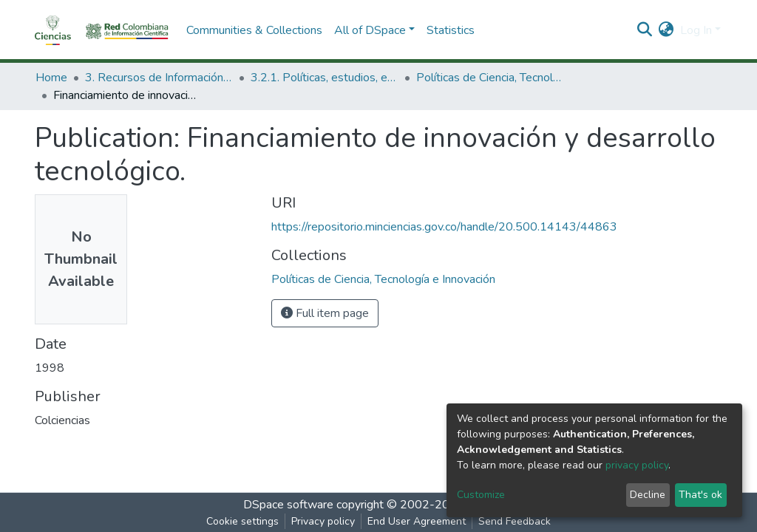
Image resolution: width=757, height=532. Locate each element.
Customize (481, 495)
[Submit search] (645, 30)
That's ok (700, 495)
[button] (666, 30)
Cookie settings (242, 521)
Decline (648, 495)
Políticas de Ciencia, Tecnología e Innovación (490, 78)
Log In (696, 30)
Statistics (451, 30)
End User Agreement (417, 521)
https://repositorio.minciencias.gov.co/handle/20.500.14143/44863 (444, 227)
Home (51, 78)
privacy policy (637, 465)
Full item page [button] (325, 313)
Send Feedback (515, 521)
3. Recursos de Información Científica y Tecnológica (159, 78)
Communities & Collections (254, 30)
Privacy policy (323, 521)
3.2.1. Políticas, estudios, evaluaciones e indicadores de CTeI (325, 78)
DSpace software (288, 505)
